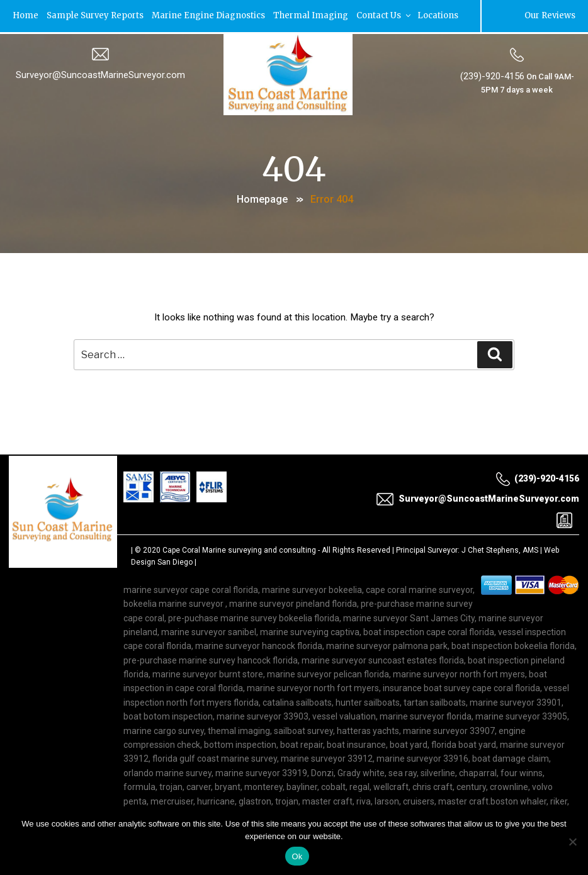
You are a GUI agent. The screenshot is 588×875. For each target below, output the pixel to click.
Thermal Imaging (311, 15)
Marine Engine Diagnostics (209, 15)
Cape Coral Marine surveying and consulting (239, 551)
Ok (297, 856)
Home (26, 15)
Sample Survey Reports (96, 15)
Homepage (262, 198)
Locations (438, 15)
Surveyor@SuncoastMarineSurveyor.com (101, 74)
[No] (572, 842)
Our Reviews (549, 15)
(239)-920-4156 (492, 75)
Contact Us (385, 15)
